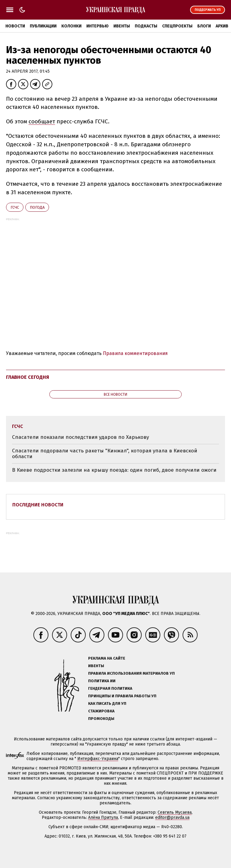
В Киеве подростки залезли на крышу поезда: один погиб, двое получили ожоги (114, 470)
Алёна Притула (103, 817)
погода (37, 207)
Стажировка (101, 711)
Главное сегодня (28, 377)
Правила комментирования (135, 353)
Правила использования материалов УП (131, 673)
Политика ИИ (102, 681)
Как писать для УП (107, 703)
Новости (15, 26)
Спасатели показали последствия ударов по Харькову (80, 437)
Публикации (43, 26)
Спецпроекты (177, 26)
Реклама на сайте (107, 658)
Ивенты (122, 26)
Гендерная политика (110, 688)
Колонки (71, 26)
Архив (222, 26)
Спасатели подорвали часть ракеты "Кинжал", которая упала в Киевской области (105, 454)
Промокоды (101, 719)
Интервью (97, 26)
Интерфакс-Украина (98, 759)
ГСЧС (15, 207)
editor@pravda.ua (172, 817)
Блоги (204, 26)
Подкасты (146, 26)
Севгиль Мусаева (175, 812)
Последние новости (38, 505)
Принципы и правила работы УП (122, 696)
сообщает (42, 121)
